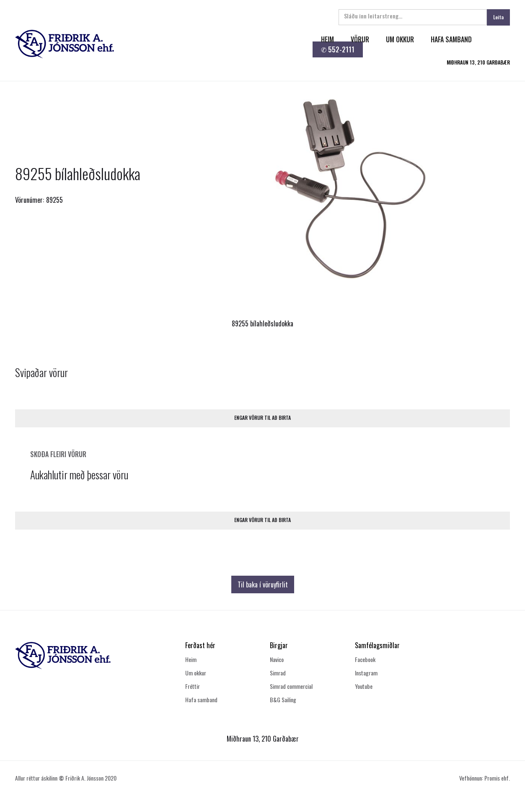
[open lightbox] (348, 186)
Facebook (365, 659)
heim (327, 39)
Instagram (366, 673)
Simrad (278, 673)
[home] (156, 44)
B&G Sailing (283, 700)
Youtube (364, 686)
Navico (277, 659)
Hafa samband (201, 700)
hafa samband (451, 39)
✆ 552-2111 (338, 49)
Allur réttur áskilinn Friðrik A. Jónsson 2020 (66, 778)
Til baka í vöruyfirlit (263, 584)
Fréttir (193, 686)
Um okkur (196, 673)
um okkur (400, 39)
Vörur (360, 39)
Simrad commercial (291, 686)
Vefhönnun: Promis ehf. (485, 778)
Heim (191, 659)
